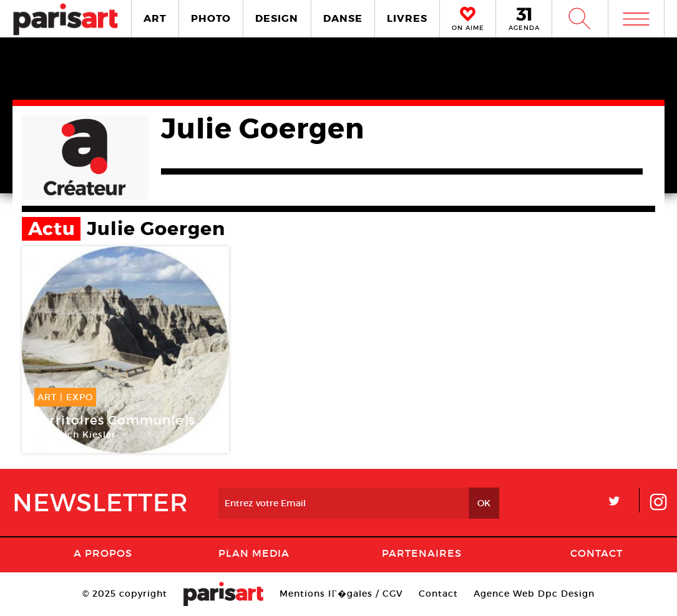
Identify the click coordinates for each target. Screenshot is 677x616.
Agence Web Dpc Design (534, 594)
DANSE (343, 18)
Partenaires (422, 553)
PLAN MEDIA (254, 553)
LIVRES (407, 18)
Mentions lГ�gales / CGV (341, 594)
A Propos (103, 553)
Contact (597, 553)
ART (155, 18)
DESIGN (277, 18)
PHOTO (211, 18)
